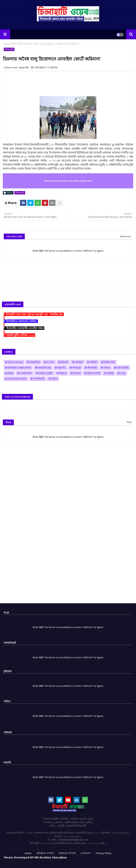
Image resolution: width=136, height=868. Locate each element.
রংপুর (123, 373)
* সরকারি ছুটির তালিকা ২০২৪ (19, 335)
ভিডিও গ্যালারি (94, 373)
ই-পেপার (50, 362)
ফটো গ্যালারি (123, 368)
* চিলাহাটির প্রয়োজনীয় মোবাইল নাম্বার (24, 328)
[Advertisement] (67, 82)
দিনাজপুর (77, 368)
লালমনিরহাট (39, 379)
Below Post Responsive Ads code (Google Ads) (68, 181)
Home (6, 44)
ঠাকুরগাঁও (62, 368)
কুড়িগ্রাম (65, 362)
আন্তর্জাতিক (35, 362)
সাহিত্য (54, 379)
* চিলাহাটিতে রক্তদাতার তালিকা (21, 321)
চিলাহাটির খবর (44, 368)
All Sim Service (15, 362)
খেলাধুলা (79, 362)
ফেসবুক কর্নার (26, 373)
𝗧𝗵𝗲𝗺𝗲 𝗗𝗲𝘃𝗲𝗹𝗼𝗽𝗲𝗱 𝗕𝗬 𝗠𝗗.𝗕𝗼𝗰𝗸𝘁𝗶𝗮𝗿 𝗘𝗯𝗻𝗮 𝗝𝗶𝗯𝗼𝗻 (35, 857)
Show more (125, 236)
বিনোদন (77, 373)
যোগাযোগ (86, 853)
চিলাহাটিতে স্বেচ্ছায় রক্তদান (19, 368)
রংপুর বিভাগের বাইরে (17, 379)
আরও (129, 422)
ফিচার (11, 373)
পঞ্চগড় (107, 368)
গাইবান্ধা (93, 362)
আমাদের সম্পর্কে (67, 853)
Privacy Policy (104, 853)
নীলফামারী (17, 44)
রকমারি (110, 373)
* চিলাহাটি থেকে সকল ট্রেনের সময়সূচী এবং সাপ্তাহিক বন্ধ (34, 314)
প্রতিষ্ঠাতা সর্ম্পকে (45, 853)
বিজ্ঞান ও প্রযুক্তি (46, 373)
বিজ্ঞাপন (63, 373)
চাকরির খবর (109, 362)
